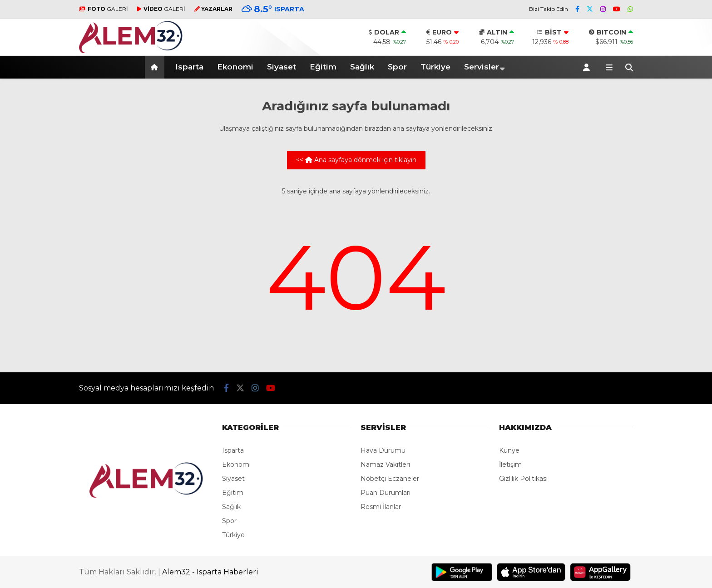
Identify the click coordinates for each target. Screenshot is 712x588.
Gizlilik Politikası (523, 479)
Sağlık (362, 67)
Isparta (189, 67)
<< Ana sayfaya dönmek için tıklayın (356, 160)
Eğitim (323, 67)
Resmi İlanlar (381, 507)
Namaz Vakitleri (385, 464)
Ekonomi (235, 67)
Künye (509, 450)
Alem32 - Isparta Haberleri (210, 572)
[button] (156, 67)
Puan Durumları (386, 493)
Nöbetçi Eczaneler (390, 479)
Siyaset (282, 67)
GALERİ (104, 9)
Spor (397, 67)
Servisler (482, 67)
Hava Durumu (383, 450)
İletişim (510, 464)
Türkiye (435, 67)
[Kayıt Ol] (588, 67)
